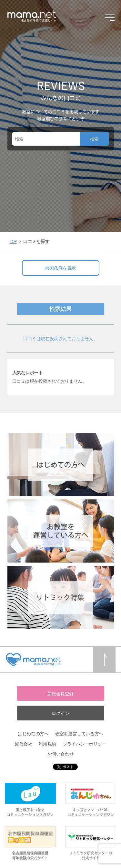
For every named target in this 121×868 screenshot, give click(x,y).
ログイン (60, 713)
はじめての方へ (33, 733)
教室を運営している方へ (79, 733)
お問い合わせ (60, 754)
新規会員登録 (60, 694)
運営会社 (23, 744)
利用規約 (47, 744)
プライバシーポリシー (85, 744)
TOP (13, 241)
